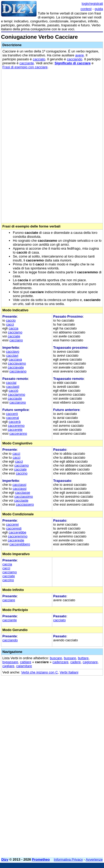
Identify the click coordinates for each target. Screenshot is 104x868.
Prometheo (41, 859)
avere (79, 55)
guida (99, 9)
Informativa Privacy (68, 859)
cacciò (14, 391)
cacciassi (19, 485)
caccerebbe (17, 532)
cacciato (39, 59)
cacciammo (17, 394)
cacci (10, 324)
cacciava (15, 359)
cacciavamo (17, 363)
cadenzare (61, 662)
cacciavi (12, 355)
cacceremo (16, 426)
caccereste (16, 540)
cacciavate (16, 367)
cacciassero (25, 504)
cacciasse (22, 493)
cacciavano (18, 371)
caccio (11, 320)
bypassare (10, 662)
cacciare (9, 600)
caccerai (12, 418)
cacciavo (13, 351)
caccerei (12, 524)
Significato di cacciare (73, 63)
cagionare (90, 662)
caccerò (12, 414)
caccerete (15, 430)
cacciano (16, 340)
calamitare (24, 666)
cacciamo (15, 332)
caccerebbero (20, 544)
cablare (26, 662)
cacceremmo (18, 536)
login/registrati (92, 4)
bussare (70, 658)
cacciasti (13, 387)
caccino (22, 473)
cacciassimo (24, 496)
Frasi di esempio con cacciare (25, 67)
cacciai (11, 383)
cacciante (27, 63)
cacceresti (14, 528)
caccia (14, 328)
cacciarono (18, 402)
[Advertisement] (52, 801)
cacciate (14, 336)
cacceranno (18, 433)
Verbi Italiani (69, 672)
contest (86, 9)
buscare (56, 658)
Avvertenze (94, 859)
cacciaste (15, 398)
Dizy (5, 859)
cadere (76, 662)
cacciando (75, 59)
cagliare (8, 666)
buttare (83, 658)
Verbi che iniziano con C (40, 672)
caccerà (15, 422)
